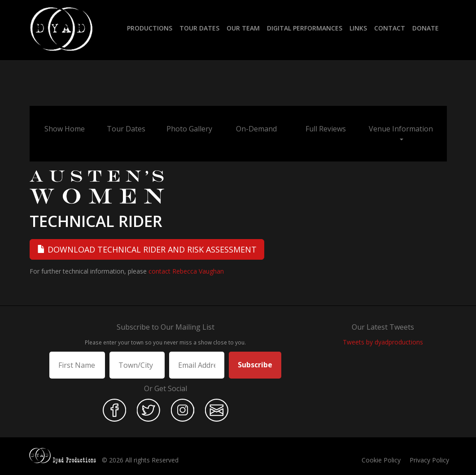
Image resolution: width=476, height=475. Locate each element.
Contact (390, 28)
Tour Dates (199, 28)
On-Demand (256, 129)
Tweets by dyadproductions (383, 342)
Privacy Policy (429, 460)
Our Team (243, 28)
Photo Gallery (189, 129)
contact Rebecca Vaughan (186, 271)
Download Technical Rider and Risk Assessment (147, 249)
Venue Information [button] (401, 132)
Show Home (65, 129)
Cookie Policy (381, 460)
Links (358, 28)
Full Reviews (326, 129)
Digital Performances (305, 28)
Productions (150, 28)
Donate (426, 28)
